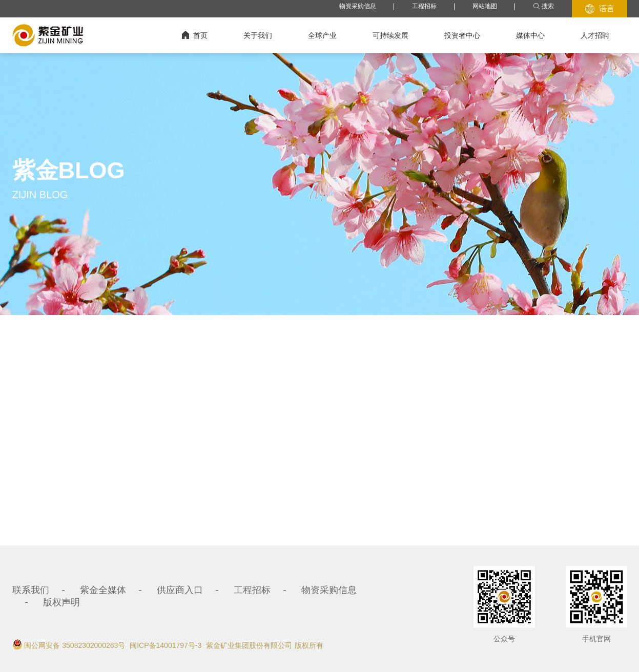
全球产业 (322, 35)
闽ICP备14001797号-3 (166, 645)
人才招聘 (595, 35)
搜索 (543, 6)
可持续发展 (390, 35)
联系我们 (31, 590)
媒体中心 (530, 35)
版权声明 (61, 602)
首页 (195, 35)
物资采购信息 (358, 6)
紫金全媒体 (103, 590)
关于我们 (258, 35)
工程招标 (424, 6)
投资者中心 (462, 35)
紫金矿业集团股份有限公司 (249, 645)
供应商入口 (180, 590)
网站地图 (485, 6)
